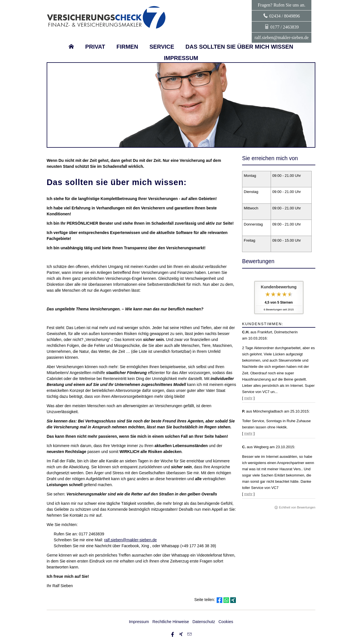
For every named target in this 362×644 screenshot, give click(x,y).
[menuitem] (71, 47)
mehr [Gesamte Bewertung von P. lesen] (248, 433)
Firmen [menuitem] (127, 47)
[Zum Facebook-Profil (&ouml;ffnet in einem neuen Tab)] (173, 634)
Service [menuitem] (162, 47)
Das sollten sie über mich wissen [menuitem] (239, 47)
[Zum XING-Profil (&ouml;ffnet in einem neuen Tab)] (181, 634)
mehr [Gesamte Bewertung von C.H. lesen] (248, 398)
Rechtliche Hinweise (171, 622)
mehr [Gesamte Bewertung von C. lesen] (248, 494)
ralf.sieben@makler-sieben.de (282, 37)
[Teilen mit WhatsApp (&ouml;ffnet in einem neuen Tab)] (226, 600)
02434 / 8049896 (285, 16)
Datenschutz (204, 622)
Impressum (139, 622)
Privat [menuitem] (95, 47)
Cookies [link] (226, 622)
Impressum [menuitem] (181, 58)
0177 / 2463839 (285, 27)
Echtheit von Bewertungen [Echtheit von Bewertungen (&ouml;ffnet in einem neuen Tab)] (297, 507)
